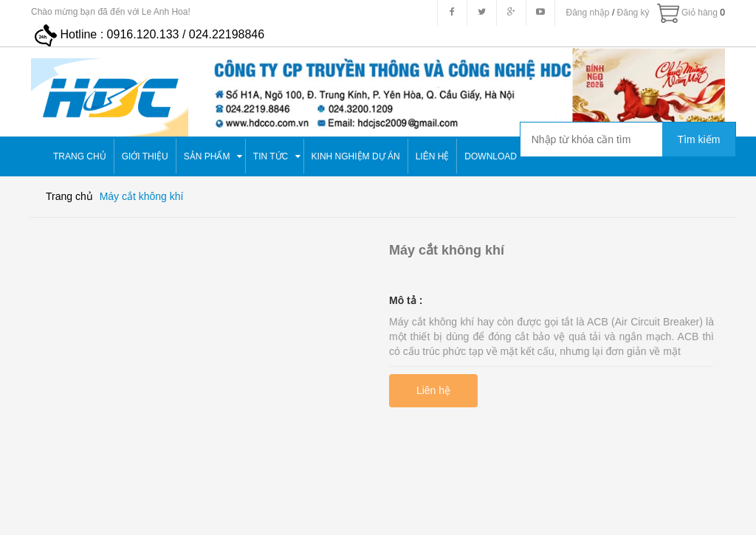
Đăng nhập (588, 13)
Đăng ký (633, 13)
